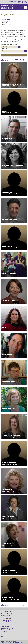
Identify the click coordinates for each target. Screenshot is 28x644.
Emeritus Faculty (6, 24)
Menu (25, 5)
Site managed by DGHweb (18, 643)
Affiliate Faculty (6, 23)
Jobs (2, 636)
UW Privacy (3, 643)
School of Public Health (7, 614)
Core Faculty (5, 18)
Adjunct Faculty (6, 20)
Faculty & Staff (8, 12)
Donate (25, 3)
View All (17, 59)
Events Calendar (5, 627)
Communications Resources (8, 630)
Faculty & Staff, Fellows (22, 2)
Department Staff (6, 26)
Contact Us (21, 3)
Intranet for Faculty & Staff (7, 628)
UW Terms (9, 643)
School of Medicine (6, 615)
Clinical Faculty (6, 21)
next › (24, 60)
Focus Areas (4, 49)
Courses (11, 2)
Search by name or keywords (9, 45)
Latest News (4, 631)
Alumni (15, 2)
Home (2, 12)
